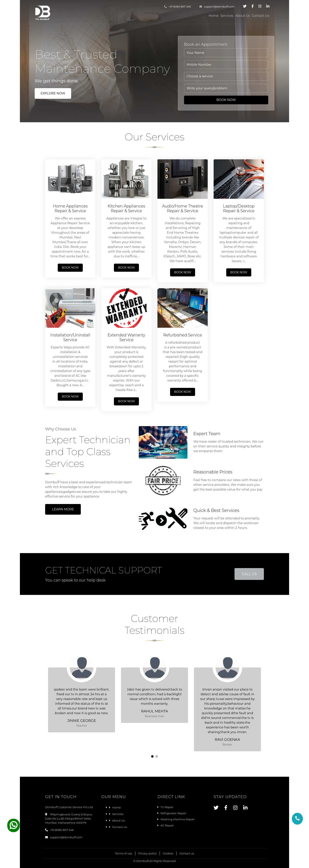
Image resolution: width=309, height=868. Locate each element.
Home (214, 16)
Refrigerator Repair (173, 813)
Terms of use (123, 853)
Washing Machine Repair (178, 819)
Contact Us (261, 16)
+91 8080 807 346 (177, 7)
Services (227, 16)
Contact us (187, 853)
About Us (243, 16)
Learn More (63, 509)
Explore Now (53, 93)
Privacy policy (148, 853)
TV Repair (167, 807)
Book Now (226, 100)
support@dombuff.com (217, 7)
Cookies (168, 853)
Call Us (249, 574)
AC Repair (167, 825)
